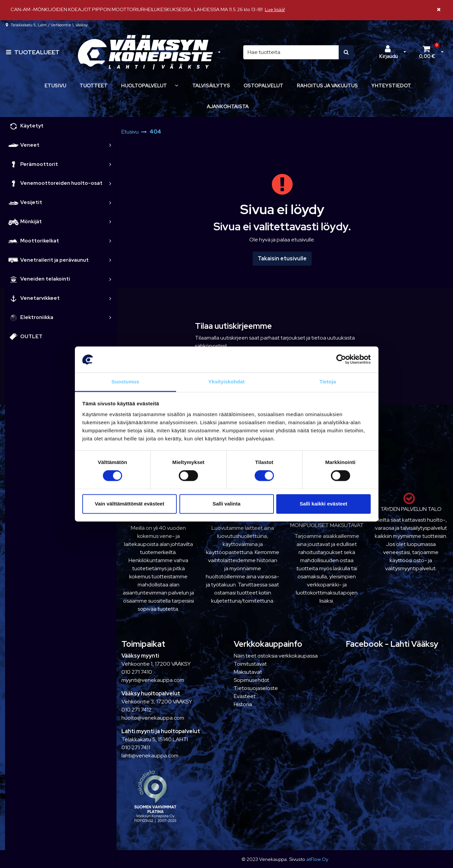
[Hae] (291, 52)
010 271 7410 (137, 672)
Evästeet (245, 696)
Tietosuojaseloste (256, 688)
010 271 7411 (136, 747)
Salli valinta (226, 504)
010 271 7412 (136, 710)
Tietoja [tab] (328, 382)
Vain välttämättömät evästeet (130, 504)
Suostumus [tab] (125, 382)
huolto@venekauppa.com (153, 718)
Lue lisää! (275, 9)
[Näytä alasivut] (176, 85)
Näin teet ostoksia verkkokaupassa (276, 656)
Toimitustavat (250, 664)
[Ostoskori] (427, 52)
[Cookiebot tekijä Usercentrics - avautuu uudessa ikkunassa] (341, 359)
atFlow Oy (317, 859)
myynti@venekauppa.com (153, 680)
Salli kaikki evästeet (324, 504)
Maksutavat (248, 672)
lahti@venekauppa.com (150, 756)
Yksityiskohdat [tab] (226, 382)
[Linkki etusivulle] (145, 52)
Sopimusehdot (251, 680)
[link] (110, 145)
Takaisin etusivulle (282, 258)
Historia (243, 704)
